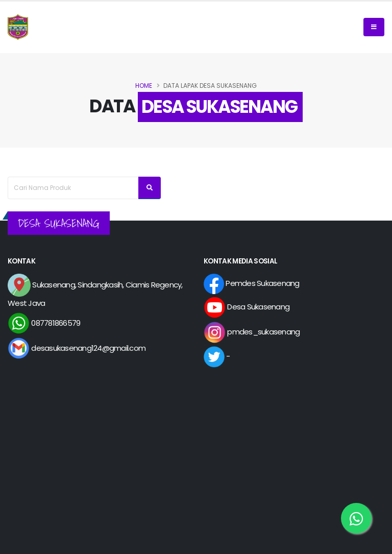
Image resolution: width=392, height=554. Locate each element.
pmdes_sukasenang (252, 332)
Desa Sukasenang (247, 307)
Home (144, 86)
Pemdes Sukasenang (252, 283)
